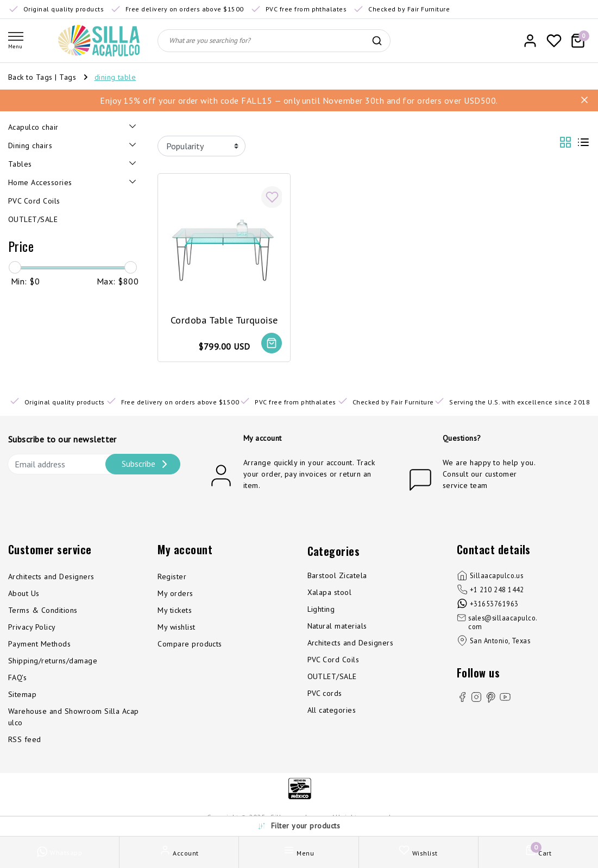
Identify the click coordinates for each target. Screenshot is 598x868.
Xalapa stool (330, 592)
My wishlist (176, 627)
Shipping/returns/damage (53, 661)
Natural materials (337, 626)
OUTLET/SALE (332, 676)
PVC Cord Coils (333, 660)
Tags (68, 77)
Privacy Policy (32, 627)
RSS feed (25, 739)
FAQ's (17, 677)
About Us (24, 593)
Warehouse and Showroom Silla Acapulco (74, 717)
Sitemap (22, 694)
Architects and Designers (51, 576)
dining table (115, 77)
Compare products (190, 644)
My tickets (175, 610)
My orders (175, 593)
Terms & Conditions (43, 610)
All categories (332, 710)
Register (172, 576)
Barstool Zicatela (337, 575)
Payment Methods (39, 644)
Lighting (321, 609)
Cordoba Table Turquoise (224, 320)
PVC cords (325, 693)
